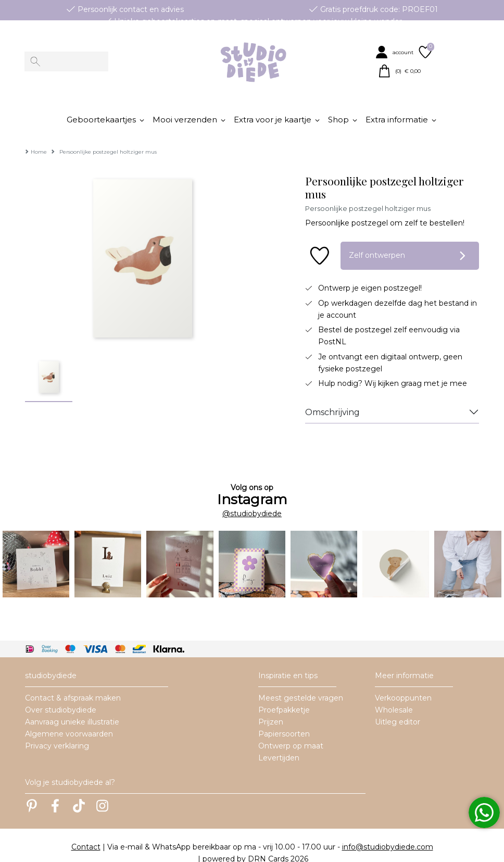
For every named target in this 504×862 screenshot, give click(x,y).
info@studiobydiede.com (388, 831)
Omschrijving (332, 397)
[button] (395, 52)
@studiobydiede (252, 498)
